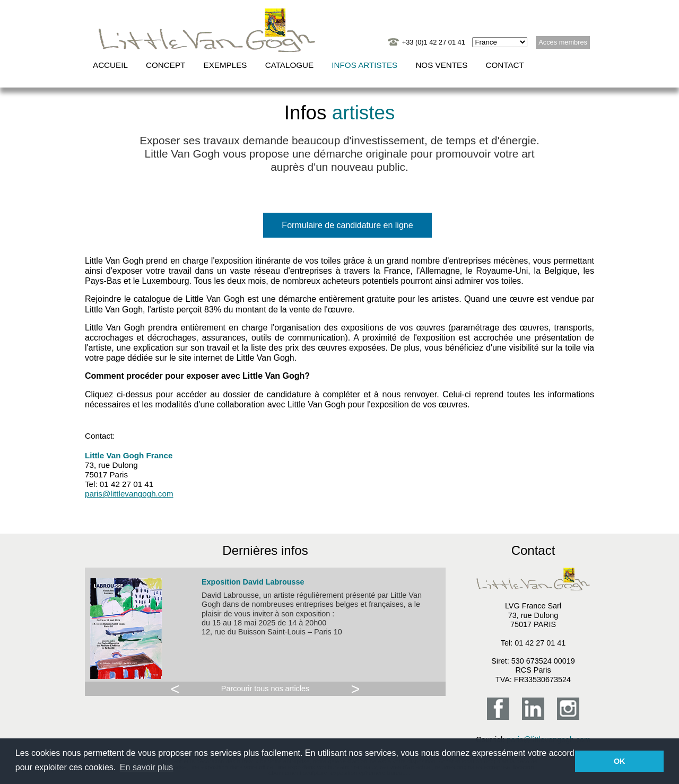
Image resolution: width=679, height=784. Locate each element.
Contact (505, 65)
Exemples (225, 65)
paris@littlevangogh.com (129, 494)
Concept (166, 65)
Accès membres (563, 42)
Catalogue (289, 65)
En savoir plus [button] (147, 767)
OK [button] (620, 761)
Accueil (110, 65)
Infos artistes (364, 65)
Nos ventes (441, 65)
